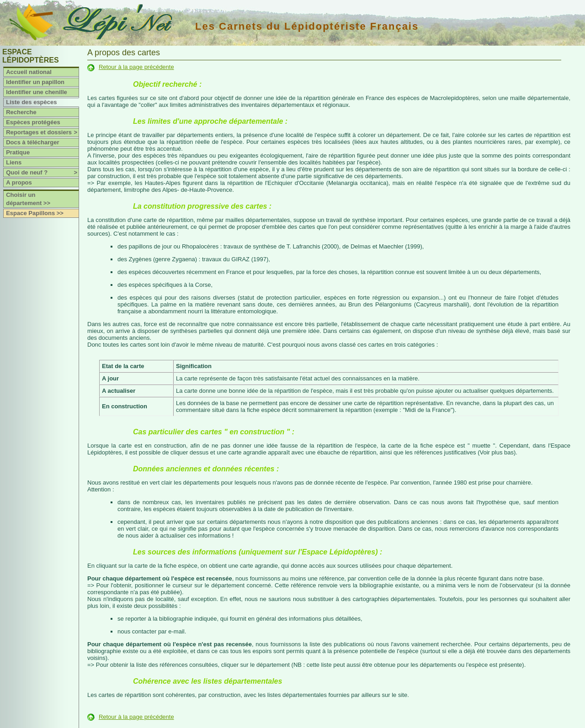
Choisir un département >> (28, 199)
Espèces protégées (33, 122)
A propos (19, 182)
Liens (14, 162)
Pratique (18, 152)
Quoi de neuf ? (42, 173)
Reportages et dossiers (42, 132)
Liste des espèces (31, 102)
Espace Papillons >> (35, 213)
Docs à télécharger (32, 142)
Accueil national (29, 72)
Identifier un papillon (35, 82)
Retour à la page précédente (136, 67)
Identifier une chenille (37, 92)
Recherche (21, 112)
